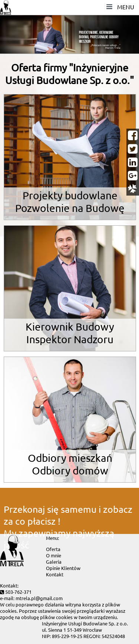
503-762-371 (18, 592)
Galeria (54, 562)
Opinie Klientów (63, 568)
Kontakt (55, 574)
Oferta (53, 549)
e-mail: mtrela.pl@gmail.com (31, 598)
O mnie (54, 555)
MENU (121, 6)
